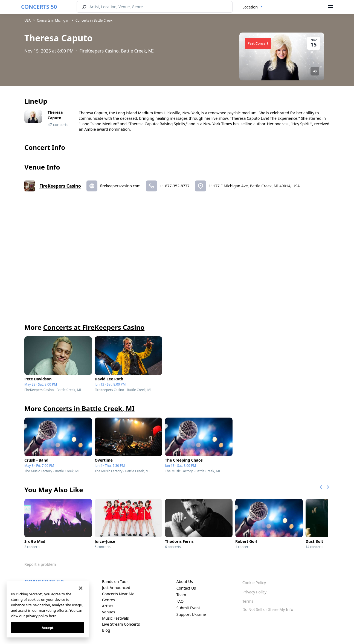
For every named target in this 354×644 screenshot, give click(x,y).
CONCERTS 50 (39, 7)
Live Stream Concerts (121, 624)
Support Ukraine (191, 614)
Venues (109, 612)
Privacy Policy (254, 592)
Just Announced (116, 588)
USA (27, 20)
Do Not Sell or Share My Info (268, 609)
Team (181, 595)
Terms (248, 601)
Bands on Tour (115, 582)
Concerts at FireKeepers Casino (94, 327)
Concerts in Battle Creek (94, 20)
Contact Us (186, 588)
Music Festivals (115, 618)
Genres (108, 600)
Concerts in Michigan (53, 20)
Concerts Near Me (118, 594)
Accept (47, 628)
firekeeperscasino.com (120, 186)
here (53, 616)
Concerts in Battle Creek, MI (89, 408)
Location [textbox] (250, 7)
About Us (185, 582)
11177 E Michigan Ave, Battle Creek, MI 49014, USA (254, 186)
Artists (108, 606)
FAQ (180, 601)
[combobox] (253, 7)
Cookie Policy (254, 583)
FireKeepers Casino (60, 186)
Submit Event (188, 608)
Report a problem (40, 564)
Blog (106, 630)
